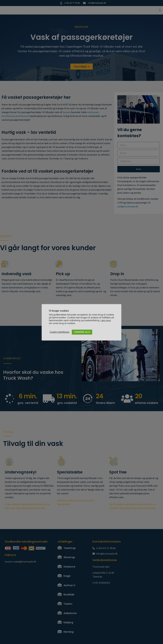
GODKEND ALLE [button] (82, 332)
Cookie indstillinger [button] (60, 332)
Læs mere (106, 320)
